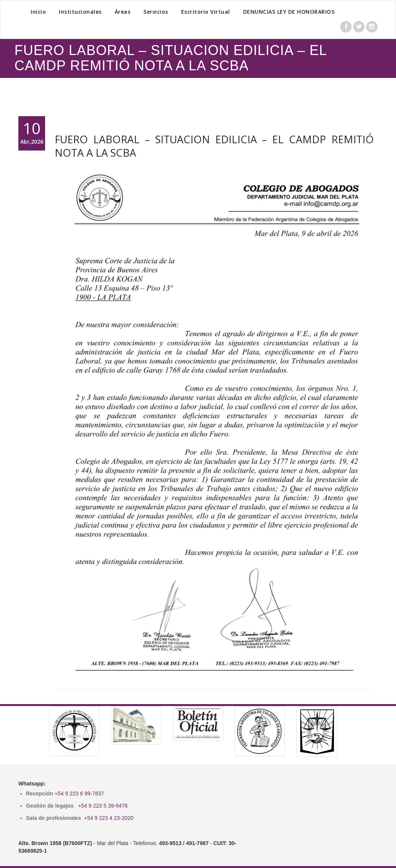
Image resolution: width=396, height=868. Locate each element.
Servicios (156, 12)
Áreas (123, 12)
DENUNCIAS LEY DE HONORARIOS (289, 12)
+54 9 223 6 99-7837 (80, 794)
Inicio (38, 12)
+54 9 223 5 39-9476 (103, 806)
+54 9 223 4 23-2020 (109, 818)
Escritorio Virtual (206, 12)
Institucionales (80, 12)
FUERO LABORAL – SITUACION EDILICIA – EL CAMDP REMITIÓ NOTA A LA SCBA (214, 146)
